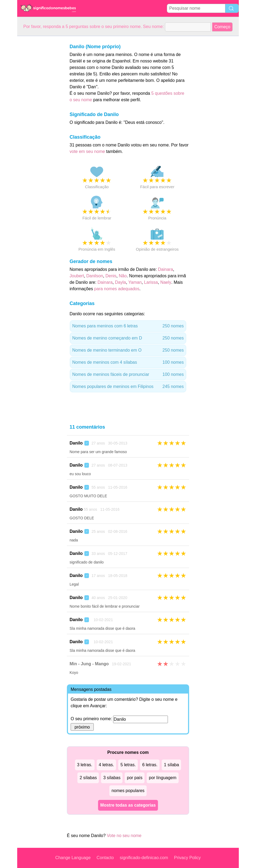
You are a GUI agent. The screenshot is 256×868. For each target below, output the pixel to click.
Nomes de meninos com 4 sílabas (128, 362)
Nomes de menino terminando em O (128, 350)
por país (135, 778)
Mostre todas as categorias (128, 805)
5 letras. (128, 765)
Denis (111, 276)
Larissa (151, 282)
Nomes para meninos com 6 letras (128, 326)
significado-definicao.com (144, 858)
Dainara (165, 269)
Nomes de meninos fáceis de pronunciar (128, 374)
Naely (166, 282)
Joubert (77, 276)
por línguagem (163, 778)
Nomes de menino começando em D (128, 338)
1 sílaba (171, 765)
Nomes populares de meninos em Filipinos (128, 387)
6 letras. (150, 765)
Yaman (135, 282)
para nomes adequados (117, 289)
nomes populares (128, 791)
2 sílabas (88, 778)
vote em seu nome (87, 151)
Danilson (95, 276)
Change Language (73, 858)
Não (123, 276)
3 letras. (85, 765)
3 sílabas (112, 778)
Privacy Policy (188, 858)
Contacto (105, 858)
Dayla (120, 282)
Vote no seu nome (124, 836)
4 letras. (107, 765)
